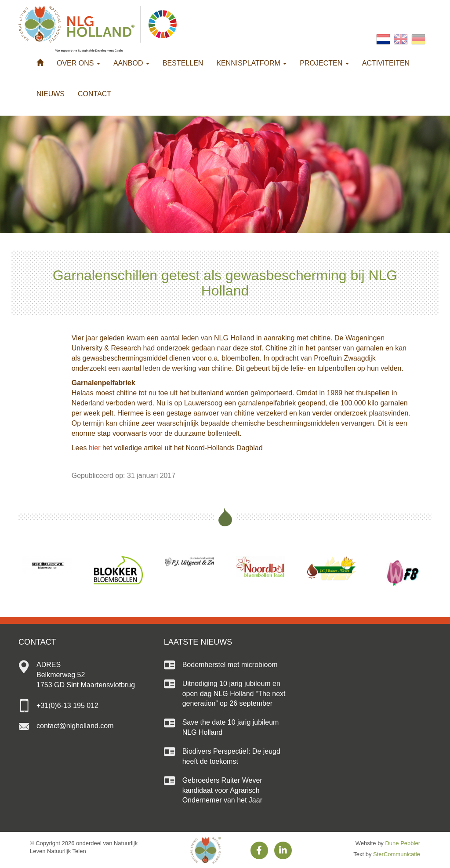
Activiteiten (386, 63)
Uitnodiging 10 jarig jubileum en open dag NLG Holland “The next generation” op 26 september (234, 694)
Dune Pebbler (403, 843)
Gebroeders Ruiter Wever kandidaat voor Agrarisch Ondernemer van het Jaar (222, 790)
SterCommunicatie (397, 854)
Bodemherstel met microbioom (230, 665)
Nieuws (51, 94)
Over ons (78, 63)
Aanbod (131, 63)
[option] (47, 565)
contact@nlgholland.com (75, 726)
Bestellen (183, 63)
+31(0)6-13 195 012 (67, 706)
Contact (94, 94)
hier (95, 448)
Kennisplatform (251, 63)
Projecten (324, 63)
